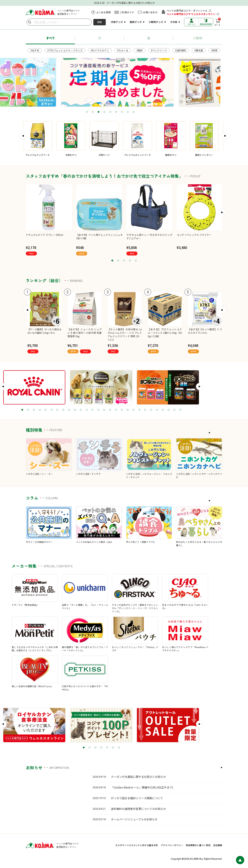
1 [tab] (101, 112)
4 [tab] (118, 112)
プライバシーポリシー (172, 845)
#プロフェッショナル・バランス (65, 50)
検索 (100, 22)
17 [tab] (139, 410)
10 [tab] (98, 410)
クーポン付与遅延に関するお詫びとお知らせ (138, 777)
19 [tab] (150, 410)
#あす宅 (35, 50)
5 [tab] (124, 112)
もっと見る (214, 433)
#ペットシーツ (159, 50)
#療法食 (199, 50)
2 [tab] (106, 112)
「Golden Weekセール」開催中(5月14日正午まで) (142, 787)
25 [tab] (185, 410)
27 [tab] (197, 410)
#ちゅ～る (123, 50)
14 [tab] (121, 410)
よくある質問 (104, 12)
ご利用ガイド (127, 12)
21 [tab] (162, 410)
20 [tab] (156, 410)
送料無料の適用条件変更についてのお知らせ (138, 809)
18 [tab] (144, 410)
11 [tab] (104, 410)
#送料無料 (181, 50)
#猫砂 (140, 50)
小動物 (198, 38)
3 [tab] (112, 112)
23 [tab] (174, 410)
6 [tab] (130, 112)
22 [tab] (168, 410)
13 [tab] (115, 410)
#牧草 (214, 50)
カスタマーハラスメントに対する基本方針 (137, 845)
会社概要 (218, 845)
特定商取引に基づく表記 (198, 845)
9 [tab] (147, 112)
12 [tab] (109, 410)
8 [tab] (142, 112)
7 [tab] (136, 112)
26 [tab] (191, 410)
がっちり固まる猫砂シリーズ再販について (137, 798)
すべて (50, 38)
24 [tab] (180, 410)
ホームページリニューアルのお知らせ (134, 819)
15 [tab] (127, 410)
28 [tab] (203, 410)
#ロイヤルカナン (100, 50)
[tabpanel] (124, 82)
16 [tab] (133, 410)
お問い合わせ (150, 12)
